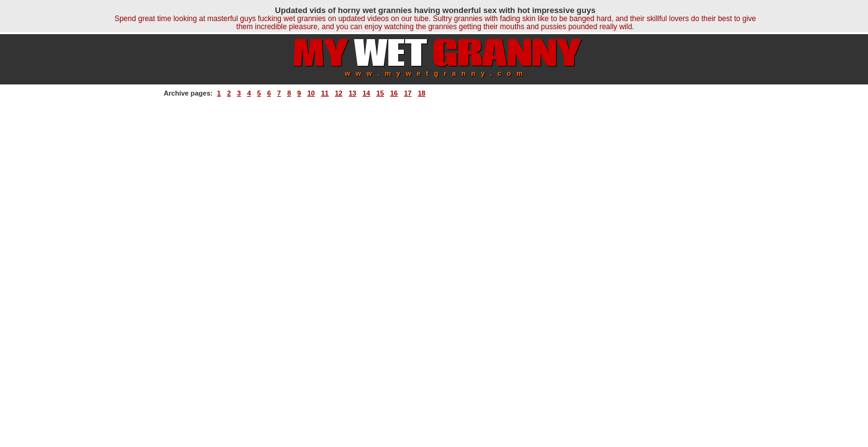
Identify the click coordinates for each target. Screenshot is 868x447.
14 (366, 93)
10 (311, 93)
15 (380, 93)
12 (339, 93)
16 (394, 93)
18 (421, 93)
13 (352, 93)
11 (325, 93)
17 (408, 93)
